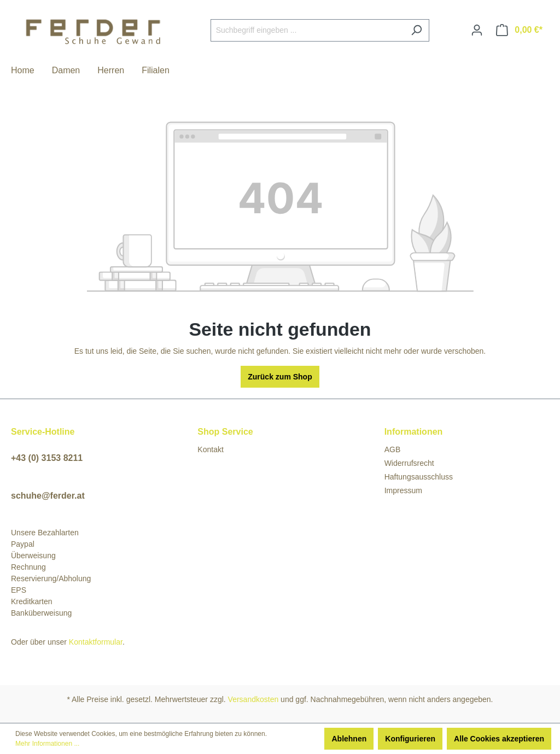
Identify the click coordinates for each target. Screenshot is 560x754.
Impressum (403, 490)
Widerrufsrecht (409, 463)
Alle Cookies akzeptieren (499, 739)
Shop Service (225, 432)
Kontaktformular (96, 642)
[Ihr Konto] (477, 30)
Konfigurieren (410, 739)
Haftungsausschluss (419, 477)
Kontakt (210, 449)
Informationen (414, 432)
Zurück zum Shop (280, 377)
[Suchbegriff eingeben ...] (307, 30)
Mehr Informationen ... (47, 744)
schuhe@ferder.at (48, 496)
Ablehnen (349, 739)
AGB (393, 449)
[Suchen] (416, 30)
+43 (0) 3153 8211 (47, 458)
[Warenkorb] (519, 30)
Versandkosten (253, 699)
